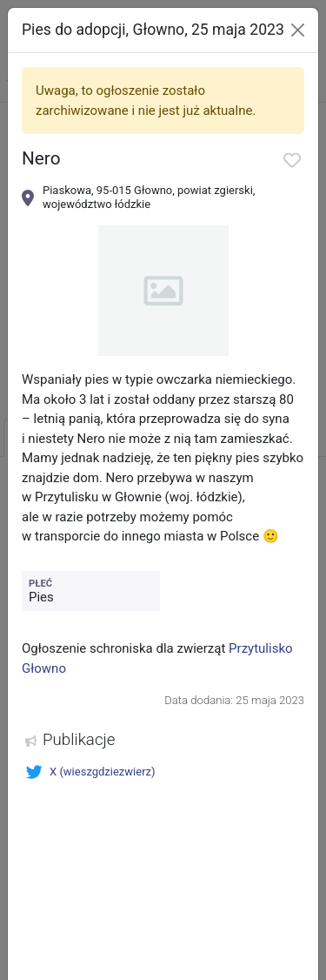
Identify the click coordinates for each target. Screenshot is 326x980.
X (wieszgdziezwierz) (90, 772)
